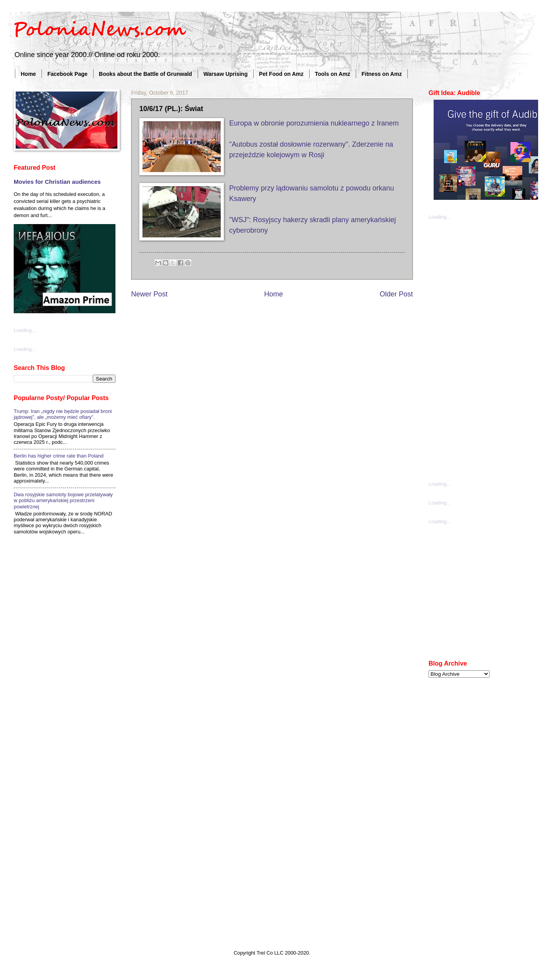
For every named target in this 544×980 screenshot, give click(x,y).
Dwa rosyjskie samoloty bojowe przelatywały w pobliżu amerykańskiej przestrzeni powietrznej (63, 501)
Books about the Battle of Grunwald (146, 74)
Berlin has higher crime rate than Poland (59, 456)
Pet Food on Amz (281, 74)
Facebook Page (68, 74)
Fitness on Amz (382, 74)
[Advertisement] (468, 350)
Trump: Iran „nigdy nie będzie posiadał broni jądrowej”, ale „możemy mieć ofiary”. (63, 414)
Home (28, 74)
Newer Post (149, 294)
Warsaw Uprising (226, 74)
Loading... (25, 330)
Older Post (396, 294)
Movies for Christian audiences (57, 182)
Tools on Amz (333, 74)
